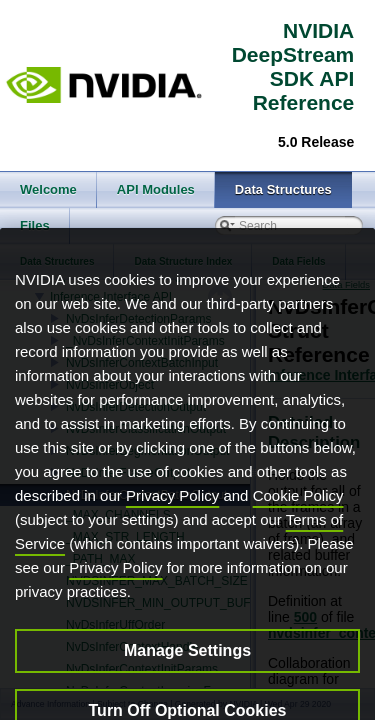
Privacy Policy (172, 522)
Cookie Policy (298, 522)
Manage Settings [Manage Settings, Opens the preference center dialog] (187, 677)
